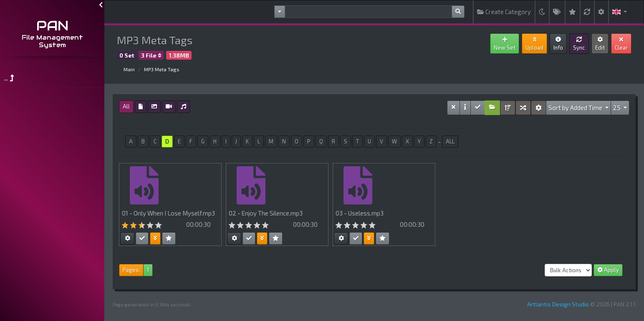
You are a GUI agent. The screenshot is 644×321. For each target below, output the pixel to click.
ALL (450, 141)
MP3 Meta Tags (162, 69)
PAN (52, 26)
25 (617, 108)
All (126, 106)
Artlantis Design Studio (558, 304)
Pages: (131, 270)
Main (129, 69)
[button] (620, 12)
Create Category (504, 12)
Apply (608, 270)
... (9, 78)
